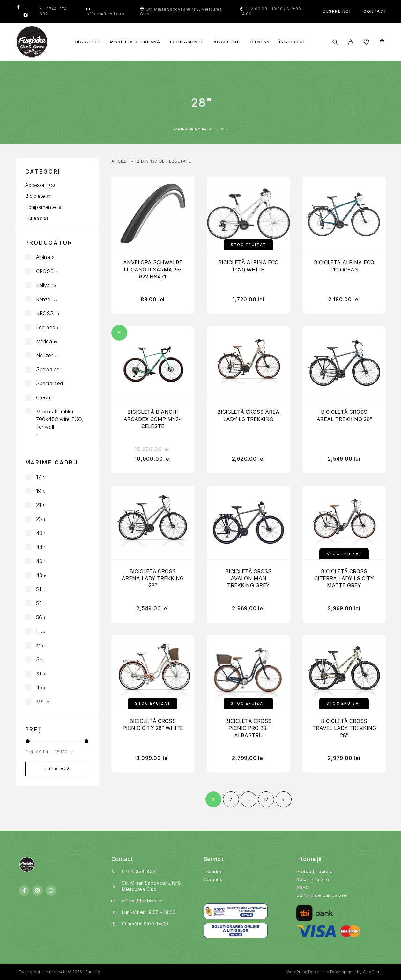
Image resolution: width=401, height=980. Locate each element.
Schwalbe (48, 369)
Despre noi (337, 11)
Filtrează (57, 769)
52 (39, 603)
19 (39, 491)
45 (39, 687)
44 (39, 547)
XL (39, 673)
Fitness (260, 42)
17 (38, 477)
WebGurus (373, 972)
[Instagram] (26, 16)
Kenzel (44, 299)
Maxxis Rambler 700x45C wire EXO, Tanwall (60, 419)
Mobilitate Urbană (135, 42)
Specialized (50, 383)
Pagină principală (192, 129)
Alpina (43, 257)
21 (38, 505)
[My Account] (351, 42)
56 (39, 617)
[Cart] (382, 43)
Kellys (43, 285)
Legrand (46, 327)
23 (39, 519)
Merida (44, 341)
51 (38, 589)
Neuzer (45, 355)
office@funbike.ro (105, 14)
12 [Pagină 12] (266, 800)
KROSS (45, 313)
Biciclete (88, 42)
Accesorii (227, 42)
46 (39, 561)
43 (39, 533)
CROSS (45, 271)
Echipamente (187, 42)
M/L (41, 702)
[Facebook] (19, 7)
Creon (43, 397)
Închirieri (292, 42)
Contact (375, 11)
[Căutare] (335, 42)
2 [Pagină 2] (231, 800)
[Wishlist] (366, 43)
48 (39, 575)
